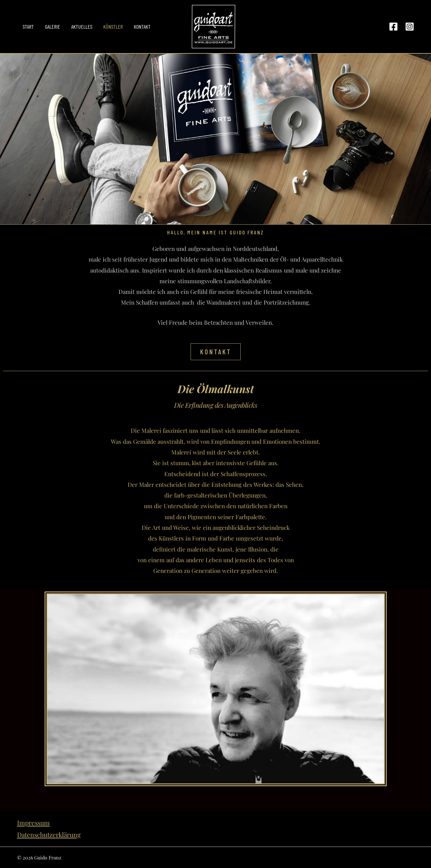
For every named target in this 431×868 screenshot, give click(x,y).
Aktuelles (82, 27)
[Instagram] (410, 27)
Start (28, 27)
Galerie (53, 27)
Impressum (33, 823)
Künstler (113, 27)
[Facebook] (393, 27)
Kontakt (142, 27)
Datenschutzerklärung (49, 834)
